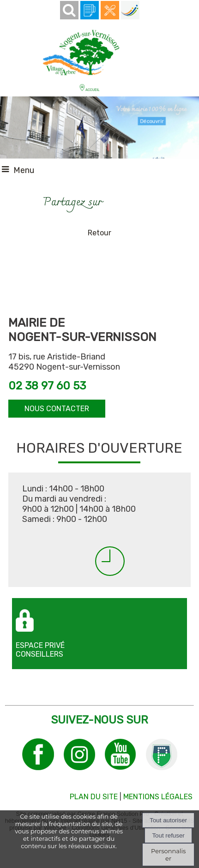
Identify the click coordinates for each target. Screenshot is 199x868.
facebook (114, 201)
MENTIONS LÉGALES (158, 797)
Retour (99, 233)
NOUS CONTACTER (57, 409)
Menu (24, 170)
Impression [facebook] (129, 200)
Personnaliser (168, 855)
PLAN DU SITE (94, 797)
